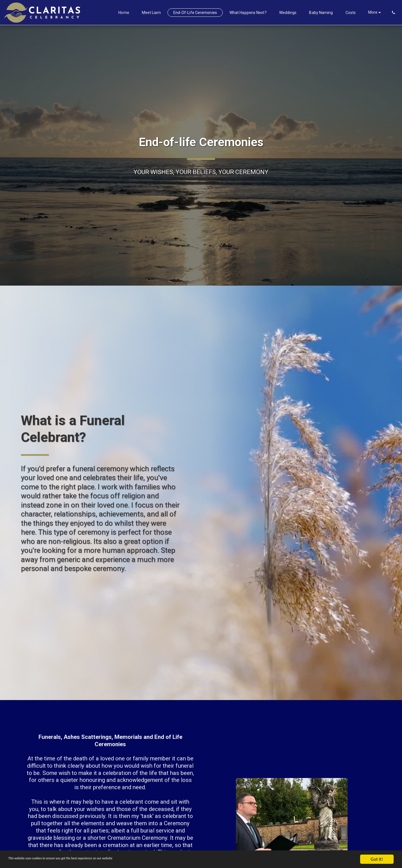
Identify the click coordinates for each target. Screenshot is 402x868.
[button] (393, 12)
